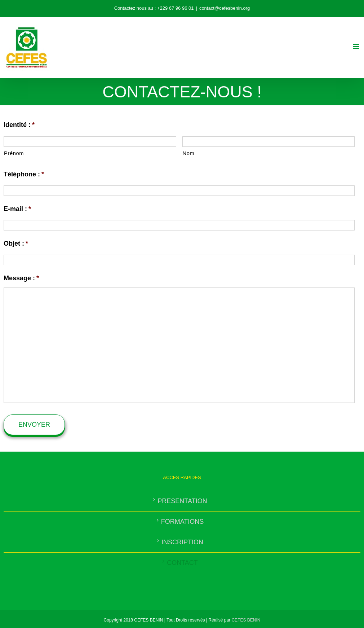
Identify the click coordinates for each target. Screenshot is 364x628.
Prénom (14, 153)
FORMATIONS (183, 522)
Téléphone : (24, 174)
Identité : (19, 125)
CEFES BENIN (246, 620)
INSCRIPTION (182, 542)
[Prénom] (90, 142)
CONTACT (182, 563)
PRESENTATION (182, 501)
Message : (21, 278)
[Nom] (269, 142)
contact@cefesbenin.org (225, 8)
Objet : (16, 243)
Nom (189, 153)
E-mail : (17, 209)
